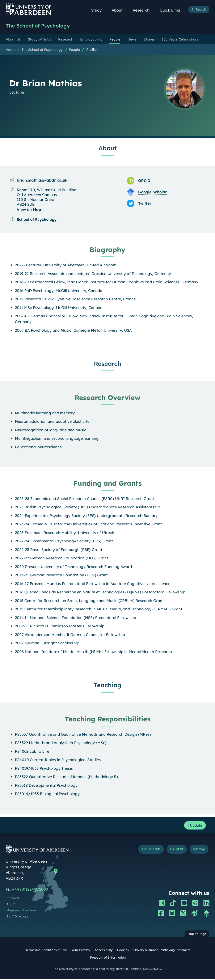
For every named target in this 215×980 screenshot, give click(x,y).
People (74, 50)
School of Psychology (37, 220)
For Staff (173, 851)
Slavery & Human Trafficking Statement (162, 951)
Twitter (145, 203)
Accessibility (104, 951)
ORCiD (144, 181)
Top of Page (197, 935)
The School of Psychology (40, 26)
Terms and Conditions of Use (46, 951)
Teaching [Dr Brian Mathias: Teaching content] (108, 685)
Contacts (13, 899)
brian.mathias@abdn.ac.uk (42, 180)
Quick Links (172, 10)
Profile (91, 50)
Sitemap (198, 851)
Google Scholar (153, 192)
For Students (145, 851)
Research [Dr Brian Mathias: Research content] (108, 364)
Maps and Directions (21, 912)
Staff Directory (17, 918)
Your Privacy (81, 951)
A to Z (11, 905)
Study (99, 10)
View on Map (29, 210)
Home (10, 50)
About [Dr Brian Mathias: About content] (107, 148)
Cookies (123, 951)
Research (143, 10)
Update (194, 826)
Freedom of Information (108, 959)
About (119, 10)
